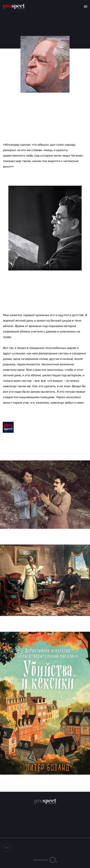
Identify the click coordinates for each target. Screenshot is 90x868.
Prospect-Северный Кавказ (5, 438)
